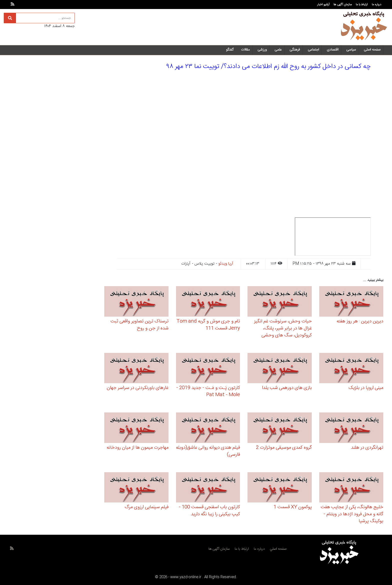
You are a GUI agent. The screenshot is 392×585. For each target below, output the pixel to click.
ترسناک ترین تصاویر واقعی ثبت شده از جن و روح (139, 325)
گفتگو (230, 50)
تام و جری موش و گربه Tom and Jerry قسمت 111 (208, 325)
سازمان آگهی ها (343, 5)
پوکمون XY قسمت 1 (293, 507)
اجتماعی (313, 50)
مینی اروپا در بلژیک (366, 388)
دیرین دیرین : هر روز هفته (360, 321)
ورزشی (262, 50)
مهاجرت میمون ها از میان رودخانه (138, 448)
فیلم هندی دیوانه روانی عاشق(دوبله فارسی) (208, 451)
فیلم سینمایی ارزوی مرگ (147, 507)
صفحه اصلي (278, 549)
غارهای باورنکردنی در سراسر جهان (138, 388)
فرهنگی (295, 50)
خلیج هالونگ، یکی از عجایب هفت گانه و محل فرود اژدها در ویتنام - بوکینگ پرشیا (352, 514)
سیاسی (351, 50)
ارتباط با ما (362, 5)
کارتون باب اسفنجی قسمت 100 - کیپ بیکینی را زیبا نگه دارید (209, 511)
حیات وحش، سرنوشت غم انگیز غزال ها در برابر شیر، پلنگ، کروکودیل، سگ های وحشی (283, 328)
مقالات (245, 50)
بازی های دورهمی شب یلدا (287, 388)
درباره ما (376, 5)
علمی (278, 50)
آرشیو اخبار (323, 5)
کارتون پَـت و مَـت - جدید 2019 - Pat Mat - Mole (208, 391)
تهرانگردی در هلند (367, 448)
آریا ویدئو (226, 264)
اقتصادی (333, 50)
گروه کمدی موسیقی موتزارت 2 (284, 448)
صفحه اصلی (372, 50)
